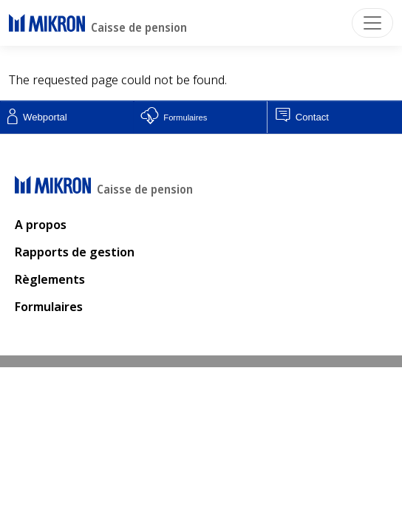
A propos (41, 225)
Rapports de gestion (75, 252)
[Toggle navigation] (372, 23)
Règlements (50, 279)
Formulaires (49, 307)
